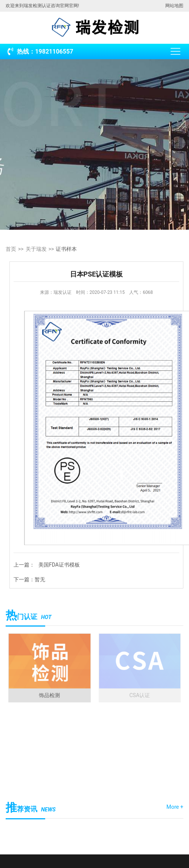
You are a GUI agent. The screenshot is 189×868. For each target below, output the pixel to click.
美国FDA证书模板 (59, 565)
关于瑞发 (36, 249)
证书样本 (66, 249)
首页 (11, 249)
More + (175, 807)
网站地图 (174, 6)
